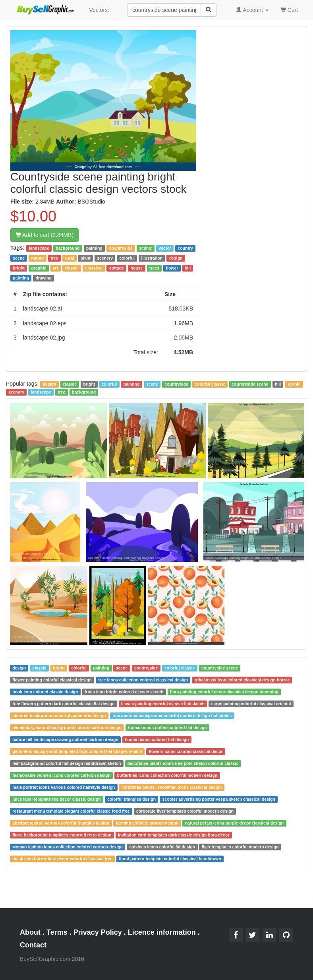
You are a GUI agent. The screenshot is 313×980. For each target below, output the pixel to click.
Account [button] (252, 10)
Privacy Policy (98, 932)
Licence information (162, 932)
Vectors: (99, 10)
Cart (289, 9)
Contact (33, 945)
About (30, 932)
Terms (57, 932)
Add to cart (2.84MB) (44, 235)
